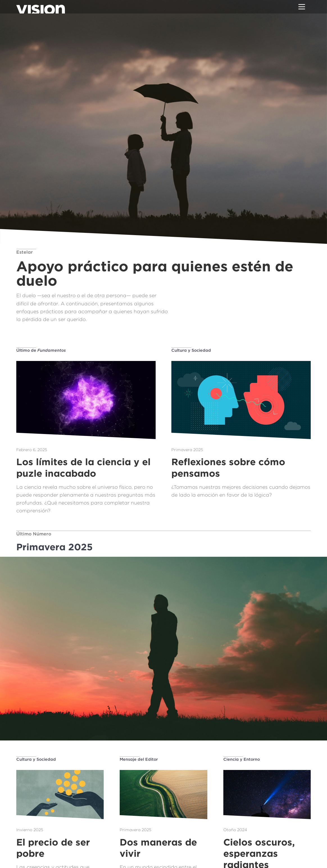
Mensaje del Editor (139, 759)
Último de (41, 350)
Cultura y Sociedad (191, 350)
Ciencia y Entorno (242, 759)
